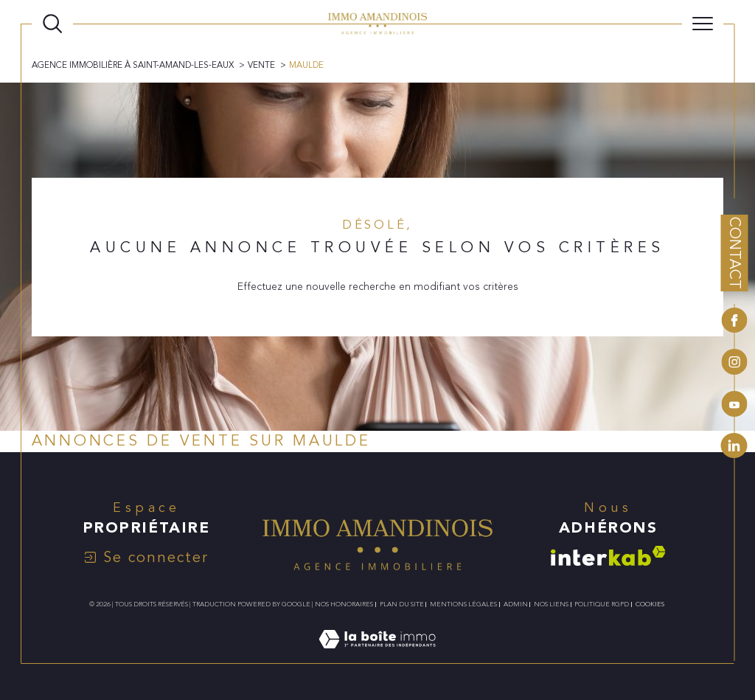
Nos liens (551, 604)
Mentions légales (463, 604)
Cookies (650, 604)
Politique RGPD (602, 604)
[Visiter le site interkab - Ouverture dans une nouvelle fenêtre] (608, 556)
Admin (516, 604)
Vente (261, 65)
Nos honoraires (344, 604)
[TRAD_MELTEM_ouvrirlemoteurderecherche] (52, 24)
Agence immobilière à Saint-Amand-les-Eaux (133, 65)
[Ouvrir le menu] (703, 24)
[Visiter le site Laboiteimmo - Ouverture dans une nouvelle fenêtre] (377, 655)
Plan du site (402, 604)
